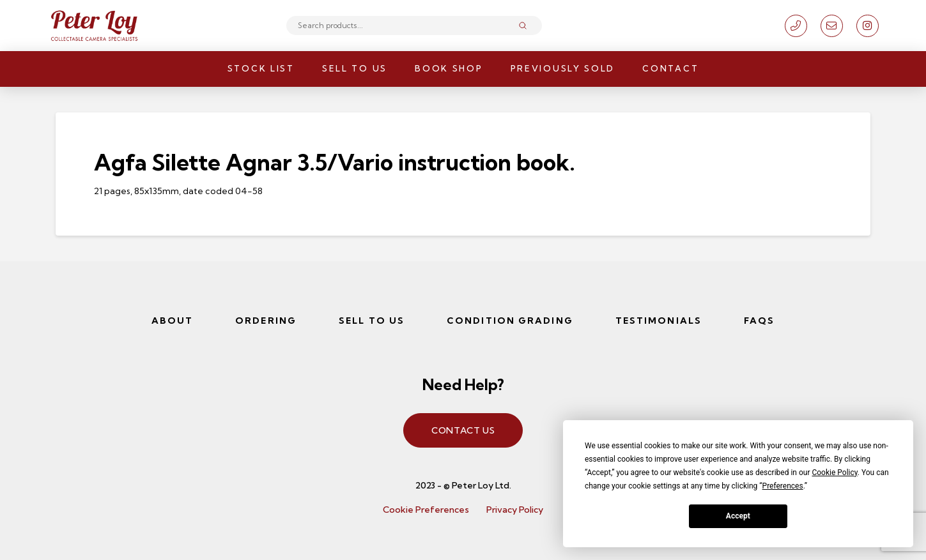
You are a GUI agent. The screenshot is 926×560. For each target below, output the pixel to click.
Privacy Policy (515, 510)
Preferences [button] (783, 486)
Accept (738, 516)
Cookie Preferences (426, 510)
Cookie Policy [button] (834, 473)
